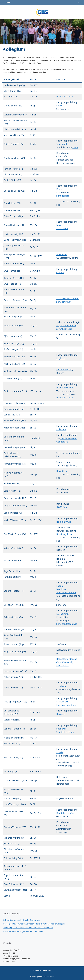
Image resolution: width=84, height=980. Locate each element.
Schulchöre (62, 228)
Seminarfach (63, 196)
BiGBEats (62, 507)
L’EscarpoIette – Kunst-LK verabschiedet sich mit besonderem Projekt (34, 924)
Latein (60, 586)
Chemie (60, 272)
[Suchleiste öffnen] (79, 3)
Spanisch (61, 729)
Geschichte (62, 686)
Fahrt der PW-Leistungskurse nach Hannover (23, 931)
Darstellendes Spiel (66, 813)
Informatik (62, 144)
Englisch (61, 358)
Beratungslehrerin (66, 534)
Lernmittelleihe (64, 370)
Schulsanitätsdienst (66, 624)
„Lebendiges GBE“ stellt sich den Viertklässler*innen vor (28, 928)
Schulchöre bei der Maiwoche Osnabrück (21, 920)
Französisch (62, 702)
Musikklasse (63, 666)
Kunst (59, 189)
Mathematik (63, 614)
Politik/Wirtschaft (65, 388)
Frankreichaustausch (67, 705)
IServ (75, 147)
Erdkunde (61, 429)
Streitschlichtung (65, 732)
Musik (59, 225)
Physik (60, 752)
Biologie (61, 714)
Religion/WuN (64, 522)
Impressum (37, 970)
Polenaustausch (65, 97)
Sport (59, 106)
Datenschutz (46, 970)
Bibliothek (62, 254)
